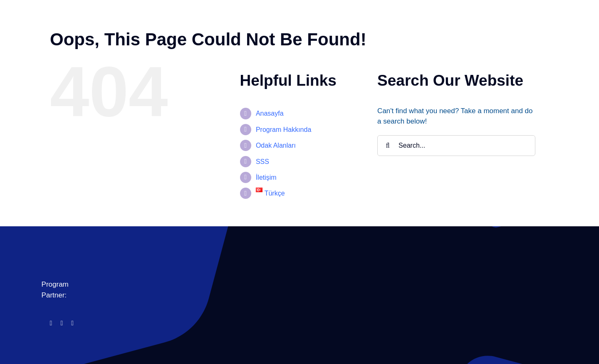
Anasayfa (270, 113)
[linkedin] (72, 323)
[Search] (388, 146)
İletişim (266, 177)
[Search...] (456, 146)
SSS (262, 162)
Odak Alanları (276, 145)
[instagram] (62, 323)
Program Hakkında (283, 130)
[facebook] (51, 323)
